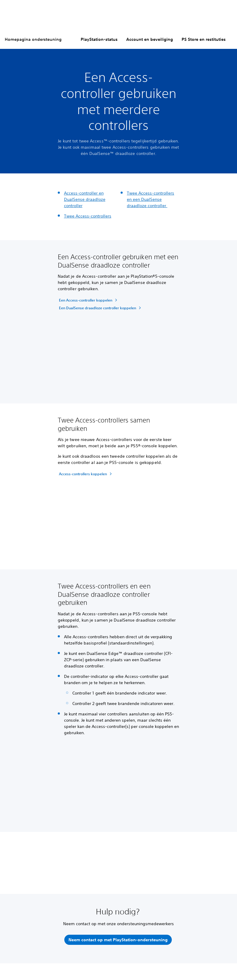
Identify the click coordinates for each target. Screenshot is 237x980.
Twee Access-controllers (88, 216)
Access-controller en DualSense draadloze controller (85, 199)
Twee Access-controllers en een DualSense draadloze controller (151, 199)
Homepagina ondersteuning (33, 39)
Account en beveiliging (150, 39)
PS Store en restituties (204, 39)
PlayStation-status (99, 39)
